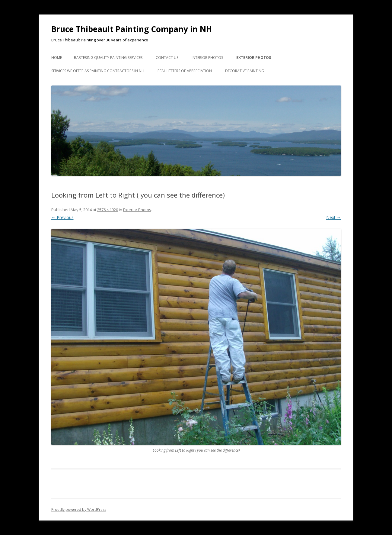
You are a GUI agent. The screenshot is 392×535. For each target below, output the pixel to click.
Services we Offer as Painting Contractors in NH (98, 71)
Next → (334, 217)
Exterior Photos (254, 58)
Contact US (167, 58)
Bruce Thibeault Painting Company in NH (132, 29)
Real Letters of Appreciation (185, 71)
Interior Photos (207, 58)
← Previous (62, 217)
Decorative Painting (245, 71)
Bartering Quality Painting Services (108, 58)
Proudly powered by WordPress (79, 509)
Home (57, 58)
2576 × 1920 (108, 210)
